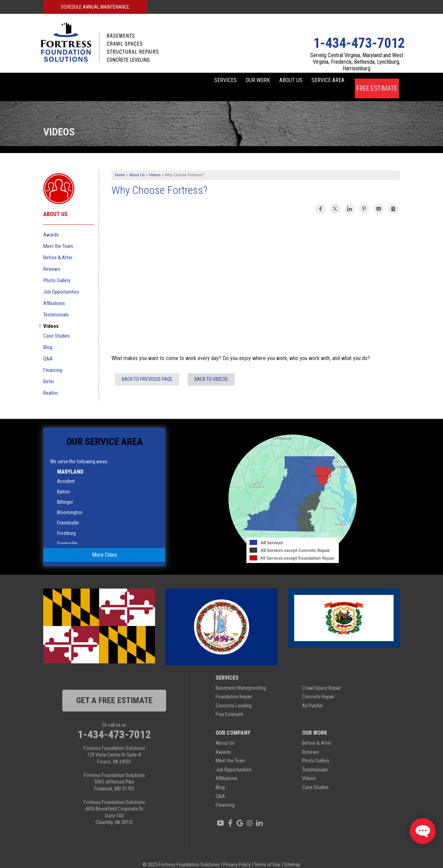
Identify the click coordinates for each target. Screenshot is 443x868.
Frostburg (66, 523)
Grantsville (67, 533)
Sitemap (292, 854)
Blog (48, 337)
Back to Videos (211, 369)
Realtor (51, 383)
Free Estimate (377, 82)
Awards (51, 224)
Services (184, 82)
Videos (51, 316)
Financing (53, 360)
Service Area (321, 82)
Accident (66, 471)
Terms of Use (267, 854)
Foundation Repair (234, 687)
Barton (64, 481)
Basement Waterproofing (241, 678)
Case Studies (57, 325)
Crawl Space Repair (322, 678)
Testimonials (56, 304)
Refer (49, 371)
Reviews (52, 259)
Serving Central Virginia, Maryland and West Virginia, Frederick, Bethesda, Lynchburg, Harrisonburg (357, 62)
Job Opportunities (61, 281)
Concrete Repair (318, 687)
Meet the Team (58, 236)
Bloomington (70, 502)
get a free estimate (114, 690)
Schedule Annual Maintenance (95, 7)
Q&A (48, 348)
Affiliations (54, 293)
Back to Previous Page (147, 369)
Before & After (58, 247)
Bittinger (65, 492)
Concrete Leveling (234, 695)
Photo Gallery (57, 270)
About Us (273, 82)
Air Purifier (313, 695)
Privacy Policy (237, 854)
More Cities (105, 545)
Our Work (228, 82)
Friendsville (68, 512)
